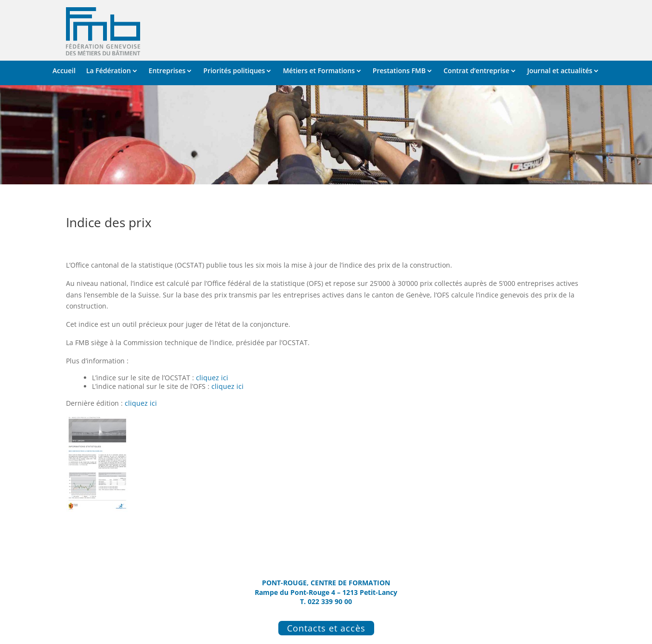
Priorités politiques (234, 71)
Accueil (64, 71)
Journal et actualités (560, 71)
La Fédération (109, 71)
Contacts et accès (326, 628)
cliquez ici (212, 378)
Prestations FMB (399, 71)
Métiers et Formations (319, 71)
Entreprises (167, 71)
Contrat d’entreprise (476, 71)
